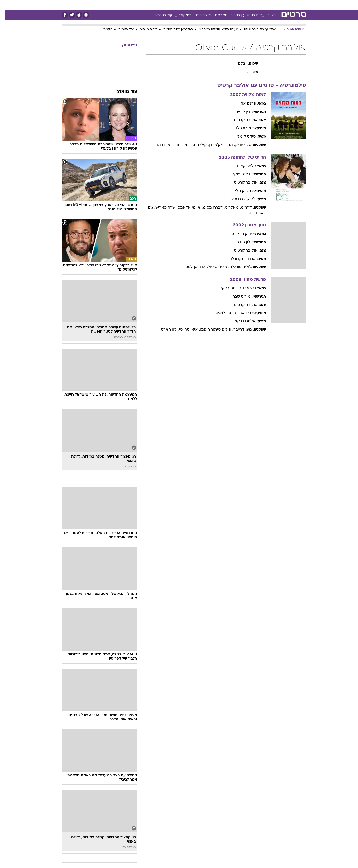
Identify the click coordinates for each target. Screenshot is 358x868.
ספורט (261, 5)
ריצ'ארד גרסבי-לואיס (229, 313)
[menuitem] (275, 5)
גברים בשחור (144, 30)
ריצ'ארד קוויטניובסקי (234, 288)
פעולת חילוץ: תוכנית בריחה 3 (214, 30)
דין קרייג (239, 112)
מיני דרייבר (238, 329)
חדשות (278, 5)
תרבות (225, 5)
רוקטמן (103, 30)
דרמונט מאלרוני (234, 207)
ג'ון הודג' (239, 242)
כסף (195, 5)
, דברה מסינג (209, 207)
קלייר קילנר (241, 166)
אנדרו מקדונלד (238, 259)
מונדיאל (243, 5)
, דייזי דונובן (180, 145)
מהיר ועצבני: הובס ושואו (255, 30)
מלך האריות (121, 30)
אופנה (112, 5)
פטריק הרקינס (239, 234)
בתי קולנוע (179, 15)
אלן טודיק (239, 145)
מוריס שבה (237, 296)
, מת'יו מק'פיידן (217, 145)
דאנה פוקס (236, 174)
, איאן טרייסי (185, 329)
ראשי (267, 15)
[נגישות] (7, 5)
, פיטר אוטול (214, 267)
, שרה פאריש (162, 207)
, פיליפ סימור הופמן (212, 329)
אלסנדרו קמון (239, 321)
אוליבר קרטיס (241, 120)
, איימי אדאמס (185, 207)
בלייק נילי (238, 191)
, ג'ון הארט (165, 329)
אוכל (182, 5)
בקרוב (230, 15)
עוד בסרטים (158, 15)
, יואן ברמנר (160, 145)
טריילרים (216, 15)
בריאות (166, 5)
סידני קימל (242, 136)
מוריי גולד (238, 128)
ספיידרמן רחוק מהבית (173, 30)
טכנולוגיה (130, 5)
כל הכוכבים (198, 15)
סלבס (209, 5)
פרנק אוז (244, 103)
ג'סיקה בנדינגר (238, 199)
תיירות (149, 5)
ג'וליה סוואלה (236, 267)
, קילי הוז (197, 145)
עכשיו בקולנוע (249, 15)
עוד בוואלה (122, 92)
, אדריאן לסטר (191, 267)
